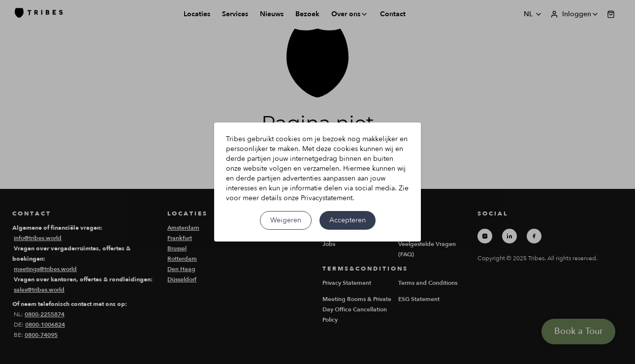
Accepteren (348, 220)
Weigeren (286, 220)
